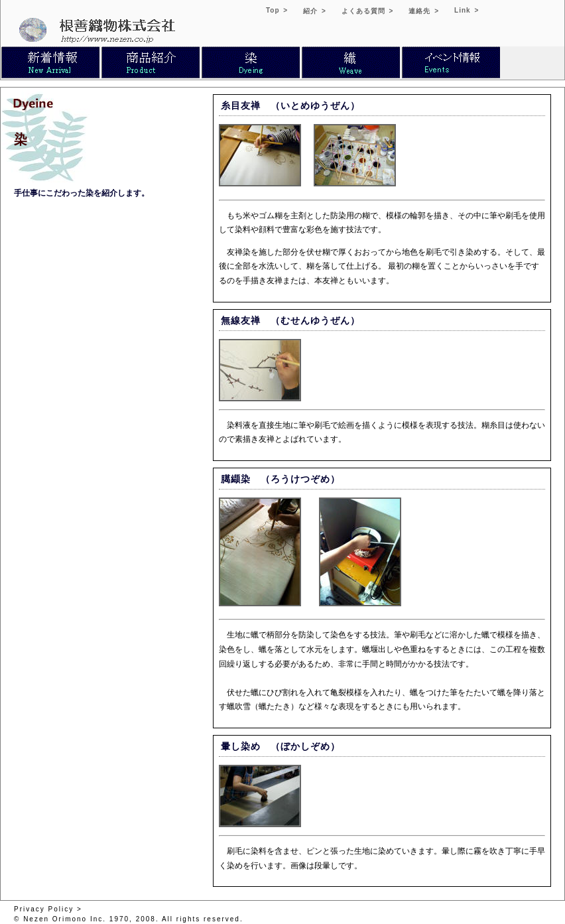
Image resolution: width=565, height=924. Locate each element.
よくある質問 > (368, 11)
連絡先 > (424, 11)
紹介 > (315, 11)
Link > (467, 10)
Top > (277, 10)
